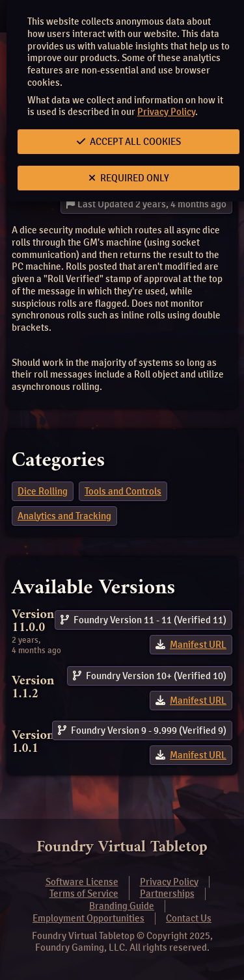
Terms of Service (84, 894)
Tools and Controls (123, 491)
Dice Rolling (43, 491)
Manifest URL (198, 645)
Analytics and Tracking (64, 516)
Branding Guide (122, 906)
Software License (82, 882)
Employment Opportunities (88, 918)
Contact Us (189, 918)
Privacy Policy (166, 112)
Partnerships (167, 894)
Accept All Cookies (129, 142)
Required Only (129, 178)
